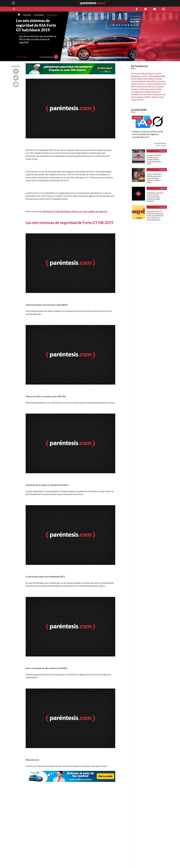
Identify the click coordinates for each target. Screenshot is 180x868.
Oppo (134, 100)
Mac (146, 79)
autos (161, 97)
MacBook (136, 94)
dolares (140, 97)
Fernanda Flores (160, 143)
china (134, 84)
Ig (137, 81)
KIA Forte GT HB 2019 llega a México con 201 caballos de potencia (75, 211)
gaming (148, 73)
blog (153, 92)
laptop (151, 79)
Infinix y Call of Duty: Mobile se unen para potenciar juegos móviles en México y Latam (154, 178)
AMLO (158, 84)
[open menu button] (13, 3)
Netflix (147, 97)
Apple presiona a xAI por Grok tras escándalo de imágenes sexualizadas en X (147, 134)
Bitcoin (152, 86)
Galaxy (147, 92)
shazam (155, 97)
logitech (142, 81)
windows (141, 84)
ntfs (150, 94)
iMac (154, 81)
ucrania (144, 94)
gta (139, 76)
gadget (162, 76)
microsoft (157, 73)
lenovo (140, 100)
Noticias (27, 15)
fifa (133, 86)
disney (145, 86)
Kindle (141, 73)
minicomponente (147, 89)
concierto (161, 81)
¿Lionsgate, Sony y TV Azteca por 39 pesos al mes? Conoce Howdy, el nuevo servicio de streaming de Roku (155, 216)
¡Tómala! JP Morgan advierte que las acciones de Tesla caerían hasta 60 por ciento (154, 159)
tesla (133, 79)
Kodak (158, 89)
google (134, 76)
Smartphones (137, 92)
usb (164, 94)
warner (134, 73)
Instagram (157, 94)
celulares (160, 86)
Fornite (138, 86)
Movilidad (39, 15)
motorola (150, 84)
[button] (14, 9)
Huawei (140, 79)
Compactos (52, 15)
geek (156, 76)
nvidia (151, 76)
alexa (149, 81)
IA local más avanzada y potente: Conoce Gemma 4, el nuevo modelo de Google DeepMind (155, 197)
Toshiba (159, 79)
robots (144, 76)
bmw (158, 92)
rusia (133, 81)
